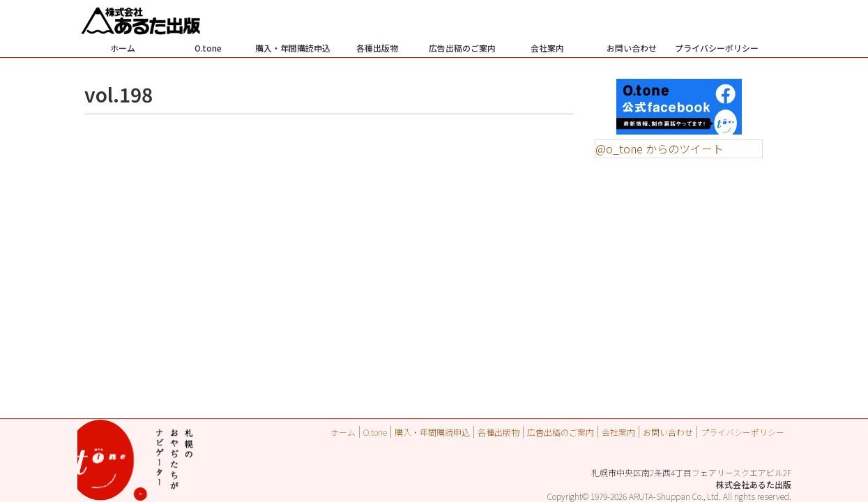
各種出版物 (377, 48)
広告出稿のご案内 (462, 48)
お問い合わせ (632, 48)
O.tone (208, 48)
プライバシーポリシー (717, 48)
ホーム (123, 48)
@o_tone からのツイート (660, 149)
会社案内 (547, 48)
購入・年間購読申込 (293, 48)
